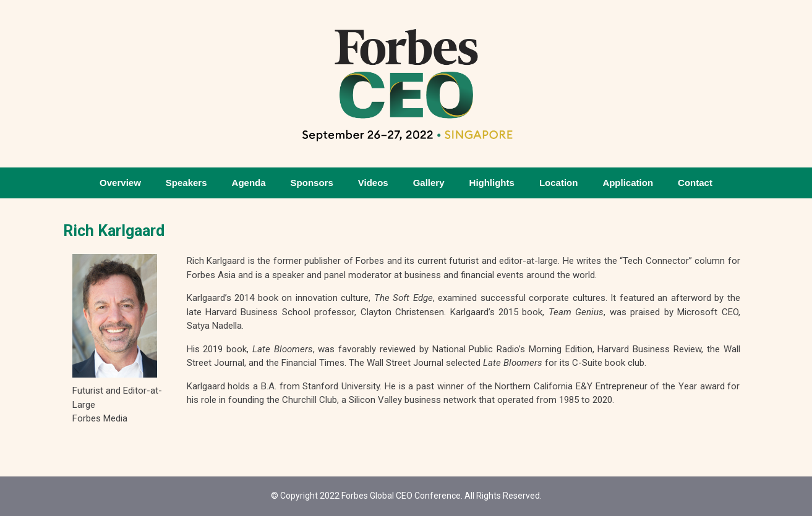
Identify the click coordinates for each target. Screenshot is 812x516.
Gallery (429, 183)
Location (559, 183)
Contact (695, 183)
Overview (120, 183)
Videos (373, 183)
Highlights (492, 183)
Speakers (186, 183)
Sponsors (312, 183)
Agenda (249, 183)
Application (628, 183)
